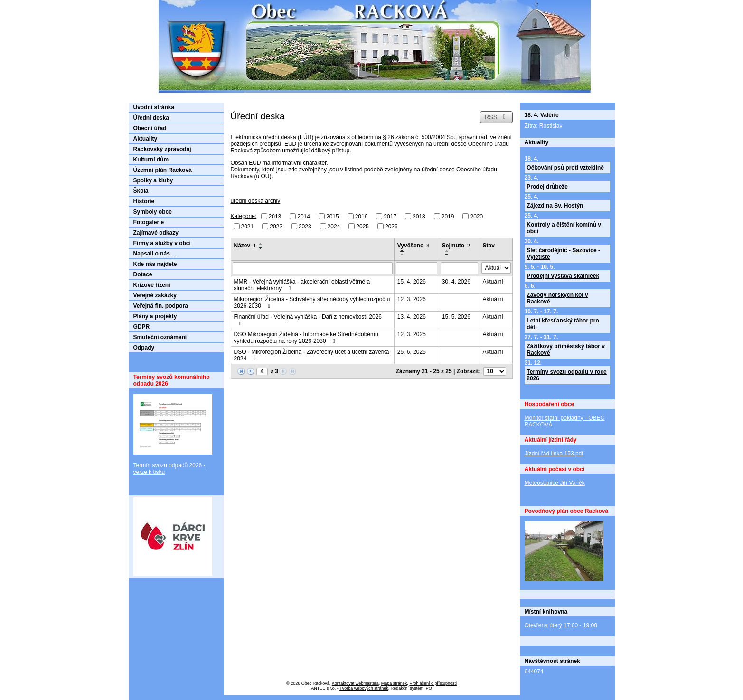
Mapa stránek (394, 683)
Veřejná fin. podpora (161, 306)
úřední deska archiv (256, 201)
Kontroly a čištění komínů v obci (564, 228)
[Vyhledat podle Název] (313, 268)
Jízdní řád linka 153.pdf (554, 454)
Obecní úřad (150, 128)
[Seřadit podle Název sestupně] (261, 248)
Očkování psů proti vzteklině (565, 168)
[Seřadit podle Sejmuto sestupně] (447, 255)
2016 (362, 217)
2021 (248, 226)
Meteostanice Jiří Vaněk (555, 483)
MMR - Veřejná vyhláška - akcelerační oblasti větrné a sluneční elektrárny (302, 285)
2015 (333, 217)
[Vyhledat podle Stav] (496, 268)
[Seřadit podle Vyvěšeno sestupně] (403, 255)
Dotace (143, 274)
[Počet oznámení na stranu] (495, 371)
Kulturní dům (151, 160)
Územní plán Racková (163, 170)
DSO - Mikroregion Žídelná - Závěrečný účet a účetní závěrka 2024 (312, 355)
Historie (144, 201)
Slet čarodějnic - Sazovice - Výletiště (563, 254)
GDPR (142, 327)
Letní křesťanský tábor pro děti (563, 324)
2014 (304, 217)
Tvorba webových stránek (364, 688)
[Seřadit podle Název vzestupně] (261, 244)
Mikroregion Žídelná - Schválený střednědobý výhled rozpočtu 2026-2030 (312, 303)
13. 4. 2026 (412, 317)
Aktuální (493, 282)
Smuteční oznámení (160, 337)
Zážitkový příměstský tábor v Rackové (566, 350)
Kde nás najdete (155, 264)
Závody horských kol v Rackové (557, 298)
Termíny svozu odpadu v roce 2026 (566, 375)
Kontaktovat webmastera (355, 683)
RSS (496, 117)
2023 (305, 226)
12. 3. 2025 (412, 334)
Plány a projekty (155, 316)
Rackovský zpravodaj (162, 149)
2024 (334, 226)
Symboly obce (153, 212)
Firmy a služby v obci (162, 243)
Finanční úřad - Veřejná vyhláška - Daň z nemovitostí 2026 (308, 320)
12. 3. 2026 (412, 299)
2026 (391, 226)
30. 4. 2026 (456, 282)
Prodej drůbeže (547, 187)
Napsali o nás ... (155, 254)
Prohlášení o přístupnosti (433, 683)
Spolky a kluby (153, 180)
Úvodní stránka (154, 107)
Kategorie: (244, 216)
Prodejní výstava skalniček (563, 276)
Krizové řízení (152, 285)
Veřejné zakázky (155, 295)
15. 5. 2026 (456, 317)
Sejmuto (456, 246)
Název (245, 246)
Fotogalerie (149, 222)
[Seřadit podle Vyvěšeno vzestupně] (403, 251)
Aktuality (146, 139)
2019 (448, 217)
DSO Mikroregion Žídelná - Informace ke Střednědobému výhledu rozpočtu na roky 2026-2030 (306, 338)
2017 (390, 217)
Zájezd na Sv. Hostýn (555, 206)
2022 (276, 226)
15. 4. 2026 (412, 282)
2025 (362, 226)
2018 (419, 217)
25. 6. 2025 (412, 352)
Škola (141, 191)
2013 (275, 217)
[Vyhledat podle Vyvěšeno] (417, 268)
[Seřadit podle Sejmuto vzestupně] (447, 251)
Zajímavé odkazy (156, 233)
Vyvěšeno (414, 246)
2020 (476, 217)
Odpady (144, 348)
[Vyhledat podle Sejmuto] (459, 268)
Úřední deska (151, 118)
